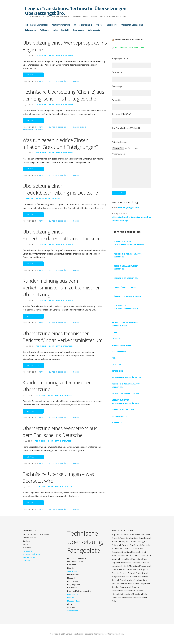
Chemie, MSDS (73, 571)
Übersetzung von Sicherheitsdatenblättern (125, 402)
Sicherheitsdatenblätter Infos (128, 377)
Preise (99, 25)
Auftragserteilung (83, 25)
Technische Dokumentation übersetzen (128, 255)
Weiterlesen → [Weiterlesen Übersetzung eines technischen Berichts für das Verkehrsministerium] (33, 365)
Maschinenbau (119, 352)
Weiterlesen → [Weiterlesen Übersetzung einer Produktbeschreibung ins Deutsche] (33, 215)
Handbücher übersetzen (126, 278)
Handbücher (28, 551)
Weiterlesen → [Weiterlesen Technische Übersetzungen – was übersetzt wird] (33, 503)
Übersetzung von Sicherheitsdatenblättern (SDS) (130, 243)
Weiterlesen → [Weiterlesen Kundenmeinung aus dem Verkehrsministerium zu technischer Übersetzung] (33, 316)
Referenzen (30, 30)
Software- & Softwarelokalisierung (126, 307)
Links (55, 30)
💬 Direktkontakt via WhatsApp (128, 47)
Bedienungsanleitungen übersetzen (126, 267)
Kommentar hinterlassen (61, 55)
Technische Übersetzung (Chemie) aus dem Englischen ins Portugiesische (63, 95)
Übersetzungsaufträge (34, 130)
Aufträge (44, 30)
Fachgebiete (112, 25)
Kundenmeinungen (121, 345)
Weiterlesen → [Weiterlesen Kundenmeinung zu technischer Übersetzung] (33, 411)
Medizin (70, 598)
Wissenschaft (119, 423)
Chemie (83, 127)
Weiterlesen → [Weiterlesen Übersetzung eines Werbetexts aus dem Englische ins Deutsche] (33, 457)
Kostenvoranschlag (61, 25)
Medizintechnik (73, 601)
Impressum (79, 30)
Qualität (116, 364)
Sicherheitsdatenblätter (36, 25)
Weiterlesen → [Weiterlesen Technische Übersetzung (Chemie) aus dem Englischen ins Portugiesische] (33, 121)
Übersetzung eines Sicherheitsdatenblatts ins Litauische (62, 235)
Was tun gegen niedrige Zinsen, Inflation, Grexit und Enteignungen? (60, 144)
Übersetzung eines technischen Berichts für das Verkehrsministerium (63, 337)
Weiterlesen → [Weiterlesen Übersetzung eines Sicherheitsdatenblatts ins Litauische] (33, 264)
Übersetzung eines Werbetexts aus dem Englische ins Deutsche (60, 432)
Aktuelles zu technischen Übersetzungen (59, 81)
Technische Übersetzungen (125, 393)
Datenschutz (94, 30)
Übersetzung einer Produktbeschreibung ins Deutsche (60, 189)
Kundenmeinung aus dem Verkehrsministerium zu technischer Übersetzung (61, 288)
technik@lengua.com (128, 208)
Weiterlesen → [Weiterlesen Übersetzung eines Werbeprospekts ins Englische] (33, 75)
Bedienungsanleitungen (32, 554)
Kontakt (65, 30)
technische (41, 55)
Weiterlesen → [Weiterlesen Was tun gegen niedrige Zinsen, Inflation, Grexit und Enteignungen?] (33, 169)
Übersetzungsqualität (132, 25)
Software (26, 561)
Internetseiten (29, 557)
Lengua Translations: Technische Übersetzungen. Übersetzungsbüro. (76, 11)
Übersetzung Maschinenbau (128, 296)
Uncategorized (119, 416)
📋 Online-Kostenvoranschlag (127, 40)
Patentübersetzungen (125, 287)
